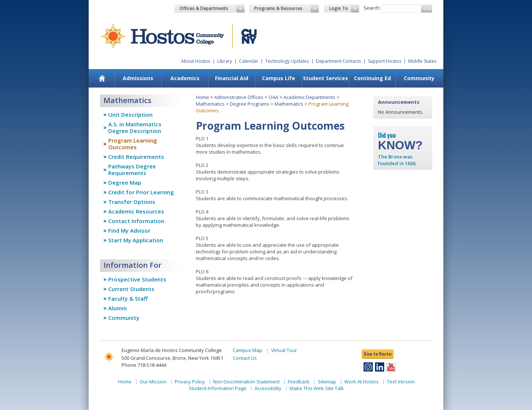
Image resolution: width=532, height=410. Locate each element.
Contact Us (245, 358)
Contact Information (136, 221)
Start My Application (136, 240)
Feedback (299, 382)
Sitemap (327, 382)
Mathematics (210, 104)
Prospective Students (137, 279)
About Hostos (196, 61)
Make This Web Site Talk (317, 388)
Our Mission (153, 382)
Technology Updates (287, 61)
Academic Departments (309, 97)
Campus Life (279, 78)
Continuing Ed (372, 78)
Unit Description (130, 115)
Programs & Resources (287, 8)
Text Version (401, 382)
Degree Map (125, 182)
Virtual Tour (284, 350)
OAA (273, 97)
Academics (185, 78)
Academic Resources (136, 211)
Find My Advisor (129, 230)
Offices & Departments (212, 8)
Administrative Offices (239, 97)
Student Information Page (218, 388)
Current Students (131, 289)
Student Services (325, 78)
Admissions (138, 78)
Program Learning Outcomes (133, 144)
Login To (344, 8)
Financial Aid (232, 78)
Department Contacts (338, 61)
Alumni (117, 308)
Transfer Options (132, 202)
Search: (372, 8)
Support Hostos (385, 61)
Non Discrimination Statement (246, 382)
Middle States (422, 61)
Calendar (249, 61)
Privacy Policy (190, 382)
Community (419, 78)
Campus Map (248, 350)
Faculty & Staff (128, 298)
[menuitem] (102, 78)
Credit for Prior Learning (141, 192)
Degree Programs (250, 104)
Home (202, 97)
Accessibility (268, 388)
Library (225, 61)
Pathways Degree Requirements (132, 170)
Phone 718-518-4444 (144, 365)
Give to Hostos (378, 354)
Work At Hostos (362, 382)
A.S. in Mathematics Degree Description (135, 127)
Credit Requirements (136, 157)
